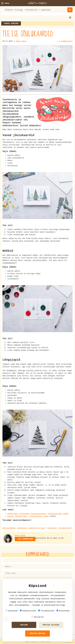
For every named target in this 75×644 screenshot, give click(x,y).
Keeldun (24, 625)
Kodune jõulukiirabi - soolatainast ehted (28, 516)
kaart (43, 528)
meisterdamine (9, 528)
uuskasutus (22, 528)
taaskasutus (34, 528)
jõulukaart (52, 528)
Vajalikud (12, 611)
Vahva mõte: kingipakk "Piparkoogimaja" (27, 514)
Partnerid (37, 617)
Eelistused (63, 611)
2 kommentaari (66, 41)
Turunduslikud (46, 611)
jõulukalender (65, 528)
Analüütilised (28, 611)
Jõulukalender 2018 (58, 514)
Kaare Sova (21, 41)
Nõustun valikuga (51, 625)
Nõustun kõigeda (37, 634)
